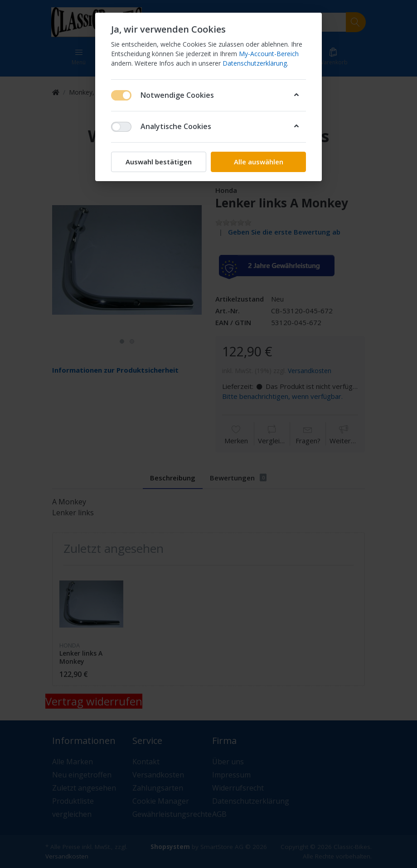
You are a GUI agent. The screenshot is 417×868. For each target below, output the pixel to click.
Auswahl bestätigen (159, 162)
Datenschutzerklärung (255, 63)
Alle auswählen (259, 162)
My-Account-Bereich (269, 54)
